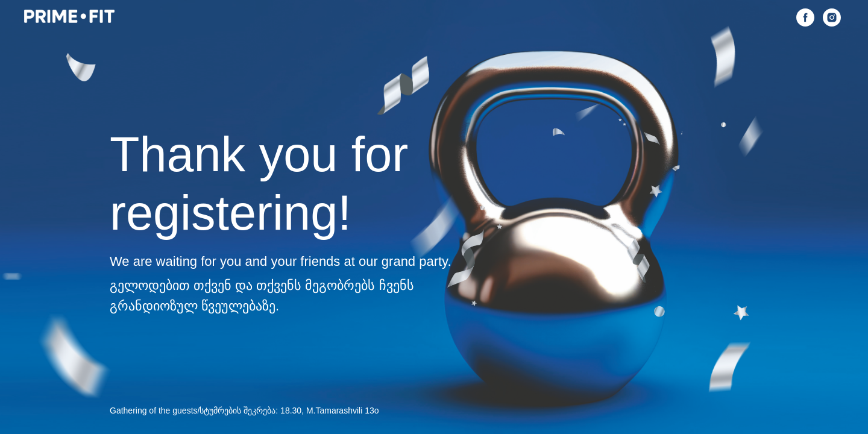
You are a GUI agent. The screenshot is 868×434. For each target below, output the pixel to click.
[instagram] (832, 17)
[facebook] (805, 17)
